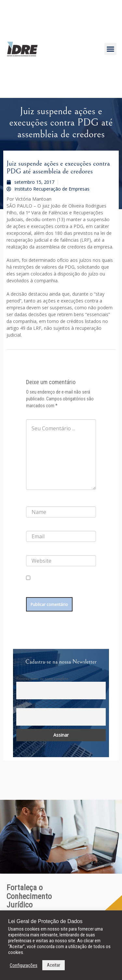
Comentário (38, 414)
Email (20, 705)
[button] (111, 49)
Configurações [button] (24, 965)
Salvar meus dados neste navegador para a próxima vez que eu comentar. (60, 589)
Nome (33, 501)
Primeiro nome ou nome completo (42, 678)
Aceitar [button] (54, 965)
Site (29, 550)
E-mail (33, 526)
